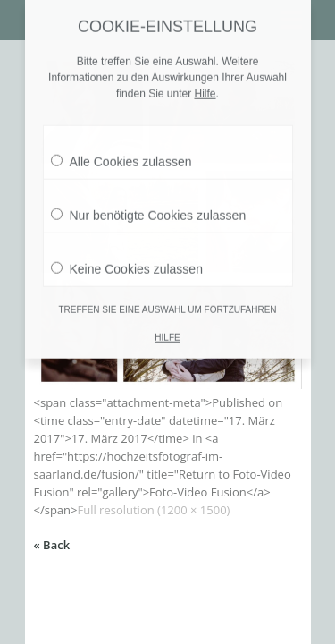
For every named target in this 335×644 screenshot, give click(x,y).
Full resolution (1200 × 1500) (153, 510)
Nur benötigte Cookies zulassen (149, 200)
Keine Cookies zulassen (127, 254)
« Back (52, 545)
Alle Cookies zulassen (121, 147)
